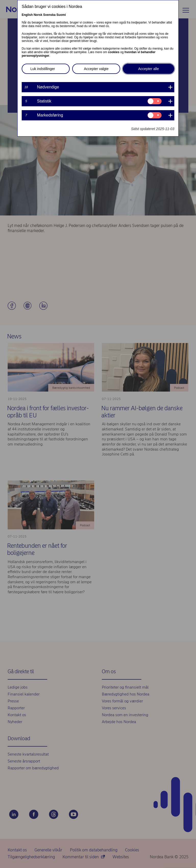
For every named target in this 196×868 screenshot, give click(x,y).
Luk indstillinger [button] (43, 69)
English (27, 15)
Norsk (38, 15)
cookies (114, 52)
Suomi (61, 15)
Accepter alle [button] (149, 69)
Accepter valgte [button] (96, 69)
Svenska (49, 15)
